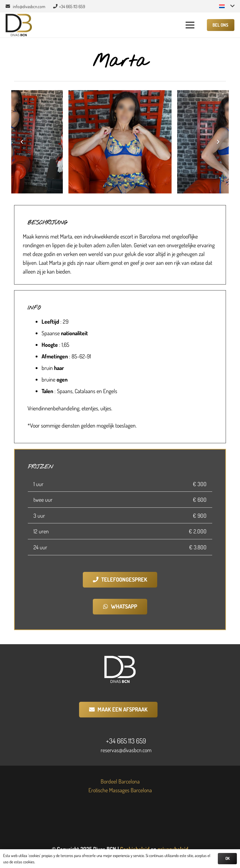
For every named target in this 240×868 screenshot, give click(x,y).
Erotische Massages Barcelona (120, 790)
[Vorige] (22, 142)
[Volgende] (217, 142)
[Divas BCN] (19, 25)
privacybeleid (173, 849)
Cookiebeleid (135, 849)
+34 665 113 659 (126, 741)
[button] (227, 6)
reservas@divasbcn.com (126, 750)
